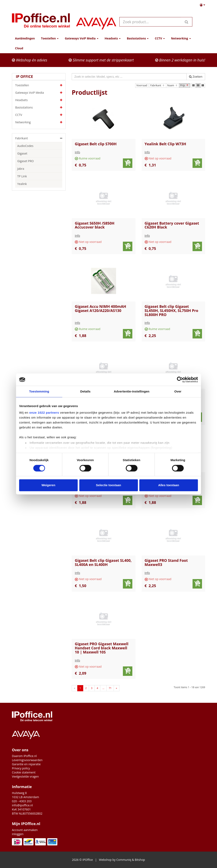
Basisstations (39, 107)
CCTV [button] (160, 38)
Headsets (39, 100)
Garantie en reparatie (26, 764)
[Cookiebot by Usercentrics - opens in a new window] (180, 380)
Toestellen (39, 85)
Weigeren (48, 485)
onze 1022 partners (44, 413)
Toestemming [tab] (39, 391)
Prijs (185, 85)
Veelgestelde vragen (25, 776)
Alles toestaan (169, 485)
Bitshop (140, 860)
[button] (202, 5)
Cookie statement (24, 772)
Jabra (21, 169)
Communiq (124, 860)
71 (110, 688)
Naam (173, 85)
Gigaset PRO (25, 161)
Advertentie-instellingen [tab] (132, 391)
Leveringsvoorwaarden (27, 760)
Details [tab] (85, 391)
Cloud (19, 48)
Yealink (22, 184)
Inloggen (18, 834)
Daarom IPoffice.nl (24, 756)
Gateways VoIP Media (39, 93)
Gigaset (22, 153)
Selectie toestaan (109, 485)
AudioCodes (25, 146)
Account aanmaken (25, 830)
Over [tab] (178, 391)
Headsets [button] (113, 38)
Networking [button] (181, 38)
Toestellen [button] (50, 38)
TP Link (22, 176)
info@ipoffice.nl (22, 805)
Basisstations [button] (138, 38)
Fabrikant (158, 85)
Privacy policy (21, 768)
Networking (39, 122)
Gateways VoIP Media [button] (81, 38)
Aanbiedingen (25, 38)
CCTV (39, 115)
